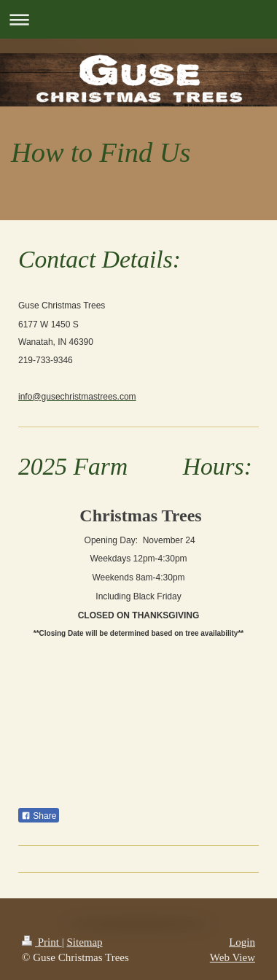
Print (42, 942)
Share (39, 816)
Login (242, 942)
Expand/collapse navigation (138, 19)
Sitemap (84, 942)
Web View (233, 957)
